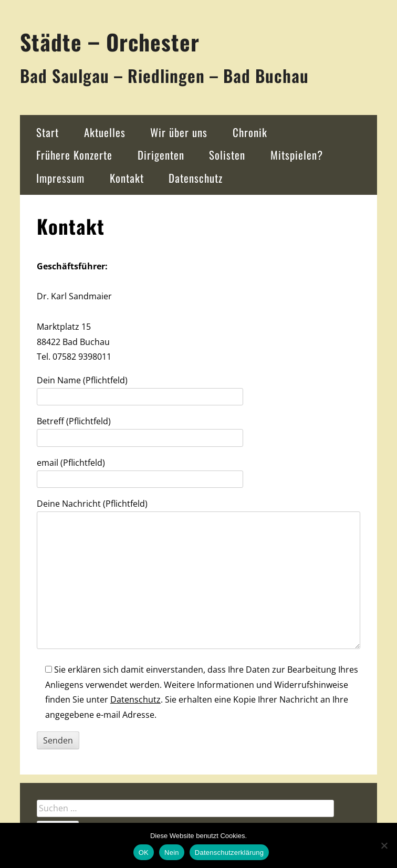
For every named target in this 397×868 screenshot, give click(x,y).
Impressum (60, 178)
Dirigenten (161, 155)
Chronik (250, 132)
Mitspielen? (297, 155)
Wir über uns (179, 132)
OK (144, 853)
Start (48, 132)
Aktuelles (105, 132)
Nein (172, 853)
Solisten (227, 155)
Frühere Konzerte (74, 155)
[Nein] (384, 845)
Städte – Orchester (110, 41)
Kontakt (127, 178)
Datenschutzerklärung (229, 853)
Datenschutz (196, 178)
